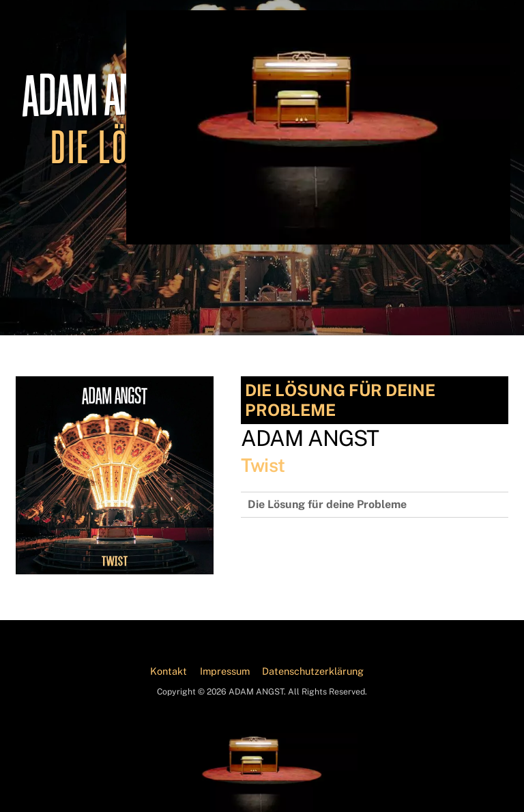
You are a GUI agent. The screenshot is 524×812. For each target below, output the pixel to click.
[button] (30, 782)
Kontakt (169, 671)
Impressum (225, 671)
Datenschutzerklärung (313, 671)
